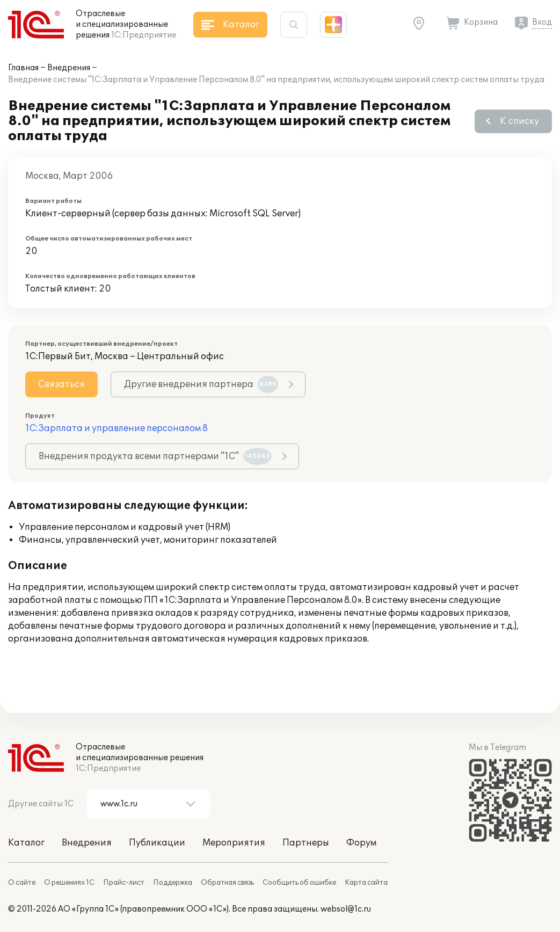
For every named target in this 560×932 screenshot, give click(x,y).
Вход (542, 22)
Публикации (157, 843)
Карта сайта (366, 883)
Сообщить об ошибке (299, 883)
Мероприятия (234, 843)
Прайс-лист (124, 883)
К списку (519, 121)
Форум (361, 843)
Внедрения (69, 68)
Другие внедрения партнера (201, 384)
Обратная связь (227, 883)
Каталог (26, 843)
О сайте (22, 883)
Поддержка (173, 883)
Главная (23, 68)
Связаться (61, 384)
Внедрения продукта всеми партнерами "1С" (155, 456)
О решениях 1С (69, 883)
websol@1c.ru (346, 909)
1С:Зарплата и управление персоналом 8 (117, 428)
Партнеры (306, 843)
